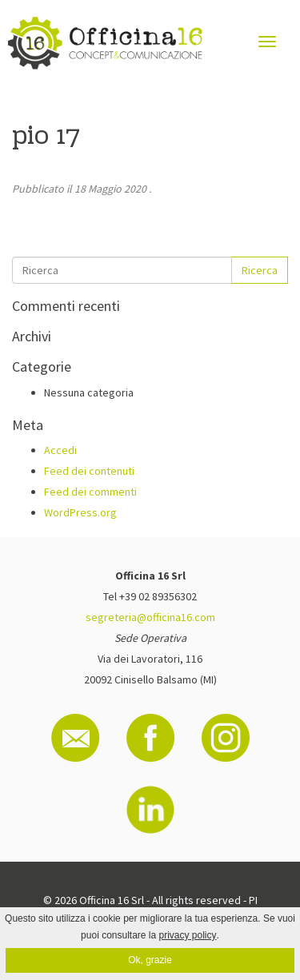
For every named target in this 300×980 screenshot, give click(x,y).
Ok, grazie (150, 960)
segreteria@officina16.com (150, 617)
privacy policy (188, 935)
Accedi (60, 450)
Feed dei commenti (90, 492)
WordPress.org (80, 512)
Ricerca (260, 270)
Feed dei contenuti (89, 471)
